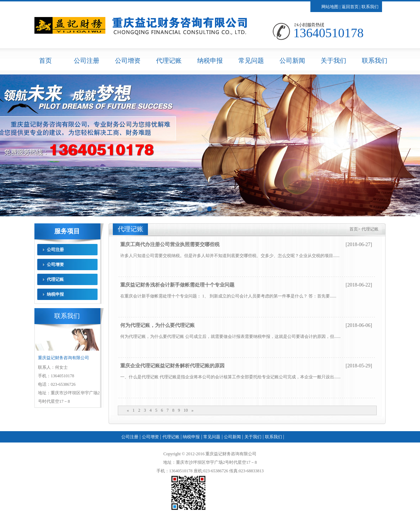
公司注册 (87, 61)
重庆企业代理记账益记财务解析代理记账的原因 (172, 366)
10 (186, 410)
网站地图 (330, 7)
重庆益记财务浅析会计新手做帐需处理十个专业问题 (177, 285)
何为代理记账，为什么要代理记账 (157, 325)
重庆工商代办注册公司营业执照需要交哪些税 (170, 244)
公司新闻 (292, 61)
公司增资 (128, 61)
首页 (45, 61)
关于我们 (333, 61)
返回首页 (350, 7)
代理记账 (169, 61)
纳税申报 (210, 61)
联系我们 (370, 7)
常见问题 (251, 61)
